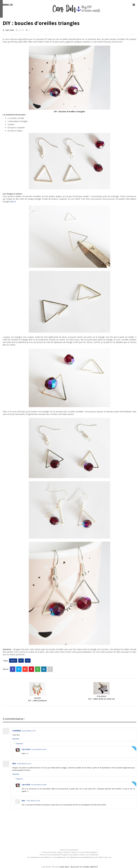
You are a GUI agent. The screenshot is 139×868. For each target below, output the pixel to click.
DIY (28, 661)
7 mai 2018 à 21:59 (33, 801)
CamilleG (17, 731)
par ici (13, 201)
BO (21, 661)
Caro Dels (10, 30)
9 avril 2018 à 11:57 (29, 731)
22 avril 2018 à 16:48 (39, 785)
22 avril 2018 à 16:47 (39, 749)
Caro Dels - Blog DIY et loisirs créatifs (78, 867)
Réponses (20, 743)
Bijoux (13, 661)
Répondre (16, 739)
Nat (14, 763)
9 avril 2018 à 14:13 (24, 764)
